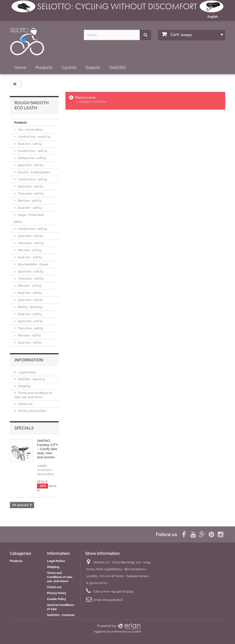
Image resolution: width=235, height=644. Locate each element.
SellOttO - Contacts (61, 615)
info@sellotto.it (113, 600)
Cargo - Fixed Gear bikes (29, 218)
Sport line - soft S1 (30, 300)
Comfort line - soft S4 (32, 151)
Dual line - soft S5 (30, 144)
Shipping (24, 386)
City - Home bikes (30, 130)
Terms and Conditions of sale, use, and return (60, 577)
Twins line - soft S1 (30, 328)
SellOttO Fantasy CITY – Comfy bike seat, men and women (48, 449)
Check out (25, 404)
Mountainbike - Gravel (33, 264)
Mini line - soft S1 (29, 335)
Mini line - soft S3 (29, 201)
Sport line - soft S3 (30, 165)
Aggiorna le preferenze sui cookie (117, 632)
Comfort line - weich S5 (34, 137)
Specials (24, 428)
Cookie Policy (56, 599)
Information (29, 360)
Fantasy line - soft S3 (32, 158)
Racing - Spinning (30, 307)
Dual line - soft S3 (30, 208)
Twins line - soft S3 (30, 194)
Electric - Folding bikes (33, 172)
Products (44, 67)
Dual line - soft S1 (29, 343)
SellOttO (118, 67)
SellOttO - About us (31, 379)
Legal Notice (27, 372)
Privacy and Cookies (32, 411)
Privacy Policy (57, 593)
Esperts (93, 67)
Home (20, 67)
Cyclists (69, 67)
